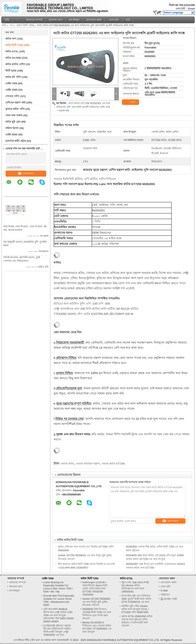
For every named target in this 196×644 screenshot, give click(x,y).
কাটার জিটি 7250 (25, 25)
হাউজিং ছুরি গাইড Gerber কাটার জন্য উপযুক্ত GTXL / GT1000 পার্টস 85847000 (135, 609)
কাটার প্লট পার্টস (13, 77)
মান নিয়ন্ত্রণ (74, 20)
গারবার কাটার (67, 464)
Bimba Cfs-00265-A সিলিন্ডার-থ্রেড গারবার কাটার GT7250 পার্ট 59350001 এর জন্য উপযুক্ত (97, 627)
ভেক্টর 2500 (11, 90)
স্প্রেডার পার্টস (12, 96)
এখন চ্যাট (180, 9)
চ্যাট (130, 102)
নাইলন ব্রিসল (12, 128)
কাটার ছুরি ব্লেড (13, 122)
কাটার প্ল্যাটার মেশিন (15, 64)
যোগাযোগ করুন (94, 20)
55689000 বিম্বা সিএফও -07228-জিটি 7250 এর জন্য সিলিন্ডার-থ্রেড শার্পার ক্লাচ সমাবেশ (97, 614)
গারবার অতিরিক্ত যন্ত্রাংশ (88, 464)
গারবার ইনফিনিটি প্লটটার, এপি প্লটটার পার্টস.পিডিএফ (85, 179)
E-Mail (164, 591)
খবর (128, 20)
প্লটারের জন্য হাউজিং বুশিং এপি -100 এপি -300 (82, 304)
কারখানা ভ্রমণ (55, 20)
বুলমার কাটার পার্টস (15, 109)
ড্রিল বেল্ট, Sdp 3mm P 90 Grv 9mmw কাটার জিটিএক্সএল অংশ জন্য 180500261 (135, 587)
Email (191, 9)
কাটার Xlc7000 (13, 58)
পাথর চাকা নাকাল (14, 115)
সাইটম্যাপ (165, 595)
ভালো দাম (64, 111)
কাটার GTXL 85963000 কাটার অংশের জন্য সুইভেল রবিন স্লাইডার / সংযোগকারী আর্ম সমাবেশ (137, 621)
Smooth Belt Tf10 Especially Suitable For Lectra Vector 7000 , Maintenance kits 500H (59, 600)
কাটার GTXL (12, 52)
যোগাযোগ (26, 173)
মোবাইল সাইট (169, 599)
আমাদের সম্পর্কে (34, 20)
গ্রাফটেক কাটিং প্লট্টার (16, 141)
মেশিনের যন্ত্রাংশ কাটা (16, 103)
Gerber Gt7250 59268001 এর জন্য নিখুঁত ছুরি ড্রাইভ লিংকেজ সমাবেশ (96, 602)
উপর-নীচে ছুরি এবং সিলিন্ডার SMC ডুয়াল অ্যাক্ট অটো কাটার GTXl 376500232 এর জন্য (136, 599)
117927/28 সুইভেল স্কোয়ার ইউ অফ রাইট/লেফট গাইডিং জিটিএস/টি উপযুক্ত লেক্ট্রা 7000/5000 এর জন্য (57, 630)
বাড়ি (7, 20)
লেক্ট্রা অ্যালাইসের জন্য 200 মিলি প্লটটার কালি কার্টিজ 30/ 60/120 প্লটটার (96, 309)
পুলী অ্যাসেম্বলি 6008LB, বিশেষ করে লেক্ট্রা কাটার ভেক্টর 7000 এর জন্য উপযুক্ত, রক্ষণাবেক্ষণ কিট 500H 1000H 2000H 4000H (59, 615)
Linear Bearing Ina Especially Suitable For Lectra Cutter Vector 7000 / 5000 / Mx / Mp (58, 587)
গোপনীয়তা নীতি (21, 640)
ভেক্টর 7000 (11, 83)
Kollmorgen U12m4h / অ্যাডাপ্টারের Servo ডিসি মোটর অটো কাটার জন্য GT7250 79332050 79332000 (95, 589)
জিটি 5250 (11, 71)
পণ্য (18, 20)
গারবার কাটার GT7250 (113, 464)
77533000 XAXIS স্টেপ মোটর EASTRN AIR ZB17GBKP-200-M (93, 314)
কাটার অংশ (11, 39)
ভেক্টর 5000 (11, 135)
